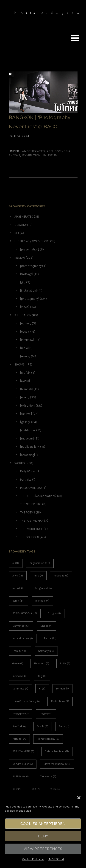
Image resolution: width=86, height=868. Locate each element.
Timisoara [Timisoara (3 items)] (48, 777)
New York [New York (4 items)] (19, 726)
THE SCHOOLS (30, 537)
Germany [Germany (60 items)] (46, 651)
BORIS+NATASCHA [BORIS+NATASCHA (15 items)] (25, 613)
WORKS (20, 463)
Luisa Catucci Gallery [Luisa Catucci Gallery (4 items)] (26, 701)
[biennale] (27, 389)
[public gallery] (30, 447)
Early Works (28, 471)
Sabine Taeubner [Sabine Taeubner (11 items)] (57, 751)
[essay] (25, 332)
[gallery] (25, 422)
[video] (25, 307)
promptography (31, 266)
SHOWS (14, 155)
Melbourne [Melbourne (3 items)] (21, 714)
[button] (79, 798)
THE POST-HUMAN (32, 521)
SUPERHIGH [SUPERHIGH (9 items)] (21, 777)
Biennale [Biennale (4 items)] (42, 601)
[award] (25, 381)
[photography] (30, 299)
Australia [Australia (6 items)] (61, 576)
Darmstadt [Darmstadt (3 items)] (21, 626)
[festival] (26, 414)
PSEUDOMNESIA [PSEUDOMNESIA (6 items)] (23, 751)
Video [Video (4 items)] (55, 789)
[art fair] (25, 373)
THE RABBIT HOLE (32, 529)
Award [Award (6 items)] (18, 588)
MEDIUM (20, 258)
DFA (17, 233)
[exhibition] (32, 155)
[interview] (27, 340)
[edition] (26, 323)
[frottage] (27, 274)
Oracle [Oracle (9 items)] (43, 726)
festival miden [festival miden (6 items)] (23, 638)
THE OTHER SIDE (31, 504)
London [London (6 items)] (62, 689)
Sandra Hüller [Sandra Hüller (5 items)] (23, 764)
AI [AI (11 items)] (16, 563)
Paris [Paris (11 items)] (64, 726)
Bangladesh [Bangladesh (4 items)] (43, 588)
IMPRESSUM (56, 859)
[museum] (51, 155)
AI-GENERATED (33, 151)
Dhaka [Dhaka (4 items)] (46, 626)
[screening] (28, 455)
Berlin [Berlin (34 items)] (18, 601)
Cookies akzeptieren (43, 824)
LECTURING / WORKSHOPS (32, 241)
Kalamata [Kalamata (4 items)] (20, 689)
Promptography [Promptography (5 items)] (48, 739)
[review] (25, 356)
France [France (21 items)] (50, 638)
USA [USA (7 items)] (36, 789)
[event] (25, 397)
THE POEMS (28, 512)
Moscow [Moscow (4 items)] (46, 714)
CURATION (21, 225)
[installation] (28, 291)
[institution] (28, 430)
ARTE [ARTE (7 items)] (38, 576)
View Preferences (43, 849)
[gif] (23, 282)
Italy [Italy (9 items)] (42, 676)
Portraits (26, 480)
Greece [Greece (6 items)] (18, 664)
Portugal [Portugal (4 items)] (19, 739)
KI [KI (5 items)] (42, 689)
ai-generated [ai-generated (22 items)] (40, 563)
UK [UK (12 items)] (17, 789)
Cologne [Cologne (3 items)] (54, 613)
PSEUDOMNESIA (59, 151)
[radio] (24, 348)
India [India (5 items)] (65, 664)
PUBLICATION (23, 315)
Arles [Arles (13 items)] (18, 576)
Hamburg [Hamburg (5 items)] (42, 664)
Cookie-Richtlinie (33, 859)
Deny (43, 836)
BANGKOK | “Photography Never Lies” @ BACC (39, 122)
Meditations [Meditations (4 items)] (60, 701)
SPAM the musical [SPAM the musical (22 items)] (57, 764)
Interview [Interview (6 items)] (19, 676)
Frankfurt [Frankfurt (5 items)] (20, 651)
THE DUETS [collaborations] (38, 496)
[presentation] (30, 249)
